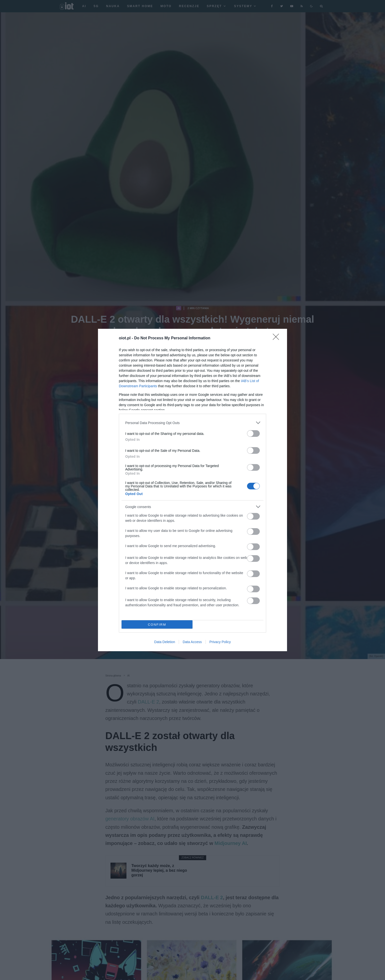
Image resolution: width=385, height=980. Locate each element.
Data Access (192, 642)
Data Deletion (165, 642)
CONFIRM (157, 625)
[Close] (277, 338)
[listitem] (192, 423)
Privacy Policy (220, 642)
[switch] (253, 434)
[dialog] (192, 490)
